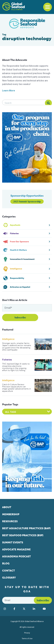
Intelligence (8, 339)
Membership (11, 514)
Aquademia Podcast (16, 556)
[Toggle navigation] (48, 7)
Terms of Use (27, 639)
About (7, 507)
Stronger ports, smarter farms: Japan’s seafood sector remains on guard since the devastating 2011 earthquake (17, 347)
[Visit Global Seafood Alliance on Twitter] (26, 609)
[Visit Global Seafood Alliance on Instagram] (7, 609)
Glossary (9, 578)
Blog (6, 563)
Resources (10, 521)
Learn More (9, 91)
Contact (8, 571)
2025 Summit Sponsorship (27, 201)
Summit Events (13, 542)
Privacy (27, 633)
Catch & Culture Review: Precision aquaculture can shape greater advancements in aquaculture (16, 388)
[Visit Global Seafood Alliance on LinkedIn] (36, 609)
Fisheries (7, 360)
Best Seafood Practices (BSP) (23, 535)
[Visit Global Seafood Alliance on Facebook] (17, 609)
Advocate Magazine (16, 549)
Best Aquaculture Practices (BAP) (26, 528)
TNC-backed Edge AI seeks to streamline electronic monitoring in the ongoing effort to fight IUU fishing (16, 367)
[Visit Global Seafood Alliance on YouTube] (47, 609)
